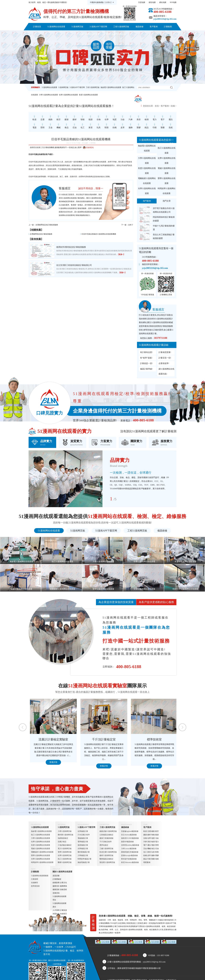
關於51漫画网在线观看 (89, 34)
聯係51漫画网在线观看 (116, 34)
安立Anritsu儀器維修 (129, 835)
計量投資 (63, 910)
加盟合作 (56, 914)
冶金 (157, 838)
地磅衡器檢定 (63, 838)
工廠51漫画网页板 (106, 849)
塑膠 (157, 855)
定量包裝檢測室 (52, 739)
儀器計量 (163, 920)
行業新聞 (34, 879)
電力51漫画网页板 (65, 849)
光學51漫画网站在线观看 (147, 191)
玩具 (153, 852)
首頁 (157, 106)
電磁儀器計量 (83, 838)
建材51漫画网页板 (106, 855)
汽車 (145, 842)
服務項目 (56, 886)
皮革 (149, 855)
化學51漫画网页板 (65, 855)
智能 (153, 835)
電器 (153, 845)
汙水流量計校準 (98, 165)
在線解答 (34, 883)
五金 (145, 849)
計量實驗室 (57, 879)
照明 (157, 845)
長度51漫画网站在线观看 (88, 95)
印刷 (149, 859)
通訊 (149, 845)
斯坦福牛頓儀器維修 (129, 859)
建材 (149, 835)
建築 (145, 835)
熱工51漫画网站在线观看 (167, 150)
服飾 (153, 855)
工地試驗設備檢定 (65, 845)
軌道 (145, 831)
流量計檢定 (62, 842)
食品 (153, 849)
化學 (149, 838)
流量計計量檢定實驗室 (102, 739)
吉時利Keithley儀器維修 (130, 845)
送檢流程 (63, 890)
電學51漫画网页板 (65, 852)
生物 (145, 838)
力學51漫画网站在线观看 (48, 95)
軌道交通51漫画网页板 (108, 852)
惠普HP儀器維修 (127, 842)
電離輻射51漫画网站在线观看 (147, 181)
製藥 (153, 859)
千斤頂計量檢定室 (153, 739)
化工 (145, 852)
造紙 (157, 859)
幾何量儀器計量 (84, 852)
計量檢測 (79, 208)
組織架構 (56, 883)
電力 (157, 842)
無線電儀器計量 (84, 862)
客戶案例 (154, 27)
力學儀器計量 (83, 855)
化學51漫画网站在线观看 (68, 95)
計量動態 (168, 27)
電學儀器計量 (83, 842)
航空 (157, 831)
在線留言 (63, 914)
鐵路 (153, 831)
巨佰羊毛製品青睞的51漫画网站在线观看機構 (99, 234)
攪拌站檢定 (104, 845)
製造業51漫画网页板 (107, 862)
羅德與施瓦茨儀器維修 (130, 852)
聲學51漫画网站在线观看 (167, 181)
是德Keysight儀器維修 (129, 855)
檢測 (153, 842)
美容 (149, 842)
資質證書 (56, 876)
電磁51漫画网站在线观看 (167, 171)
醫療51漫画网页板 (65, 862)
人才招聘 (56, 910)
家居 (149, 852)
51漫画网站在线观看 (56, 27)
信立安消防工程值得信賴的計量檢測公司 (74, 265)
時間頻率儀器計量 (85, 859)
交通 (149, 831)
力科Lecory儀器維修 (129, 849)
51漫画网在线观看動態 (40, 876)
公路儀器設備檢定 (106, 835)
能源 (157, 835)
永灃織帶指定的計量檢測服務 (47, 225)
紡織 (173, 106)
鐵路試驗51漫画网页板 (108, 831)
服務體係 (63, 886)
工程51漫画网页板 (121, 27)
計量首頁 (37, 27)
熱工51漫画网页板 (65, 859)
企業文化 (63, 883)
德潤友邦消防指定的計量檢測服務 (71, 247)
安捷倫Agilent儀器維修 (130, 831)
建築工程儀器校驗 (106, 838)
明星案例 (147, 862)
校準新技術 (35, 886)
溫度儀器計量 (83, 845)
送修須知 (56, 893)
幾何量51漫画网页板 (66, 835)
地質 (153, 838)
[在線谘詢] (88, 147)
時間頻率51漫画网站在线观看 (167, 191)
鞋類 (157, 852)
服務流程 (56, 890)
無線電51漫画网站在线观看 (111, 87)
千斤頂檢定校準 (106, 842)
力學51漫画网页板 (65, 831)
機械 (149, 849)
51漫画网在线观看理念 (60, 898)
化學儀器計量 (83, 831)
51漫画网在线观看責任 (60, 905)
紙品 (145, 859)
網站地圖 (163, 2)
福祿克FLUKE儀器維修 (130, 838)
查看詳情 (52, 766)
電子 (145, 845)
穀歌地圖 (152, 2)
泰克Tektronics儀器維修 (130, 862)
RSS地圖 (173, 2)
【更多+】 (121, 254)
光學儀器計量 (83, 849)
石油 (157, 849)
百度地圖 (142, 2)
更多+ (172, 144)
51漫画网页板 (77, 27)
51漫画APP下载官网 (98, 27)
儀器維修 (139, 27)
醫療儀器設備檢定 (106, 859)
